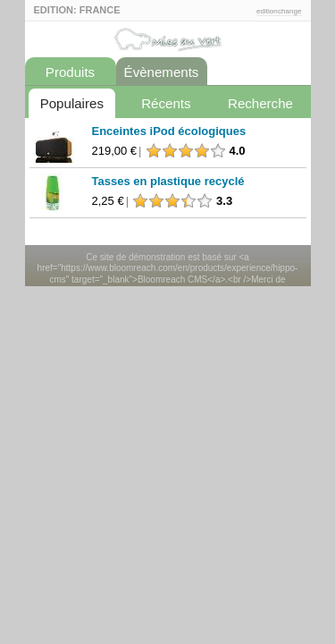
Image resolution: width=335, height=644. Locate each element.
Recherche (260, 103)
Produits (70, 72)
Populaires (72, 103)
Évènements (162, 72)
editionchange (279, 11)
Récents (166, 103)
